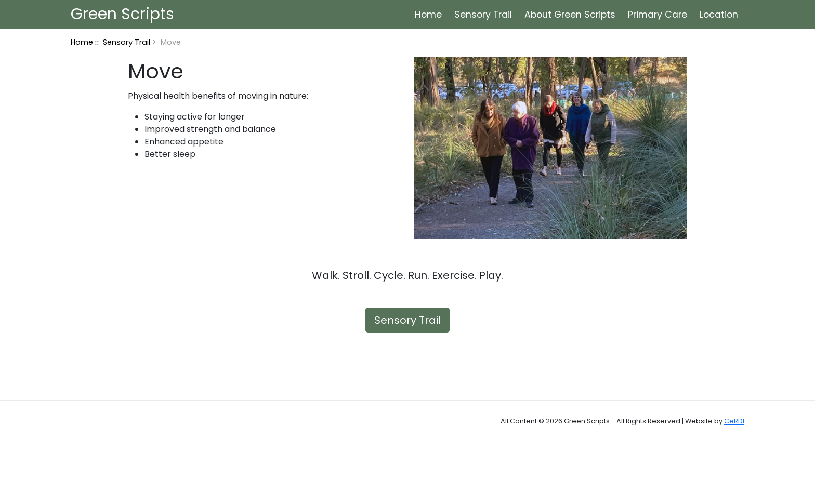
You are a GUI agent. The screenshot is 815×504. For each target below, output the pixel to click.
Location (719, 15)
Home (428, 15)
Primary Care (658, 15)
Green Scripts (117, 14)
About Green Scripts (570, 15)
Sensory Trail (483, 15)
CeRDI (734, 421)
